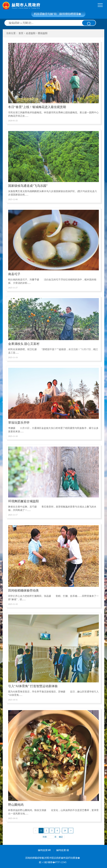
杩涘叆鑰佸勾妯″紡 (45, 14)
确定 (61, 837)
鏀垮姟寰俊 (63, 850)
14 (65, 831)
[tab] (100, 5)
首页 (21, 33)
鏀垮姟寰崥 (44, 850)
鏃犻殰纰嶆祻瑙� (70, 14)
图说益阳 (43, 33)
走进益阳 (31, 33)
